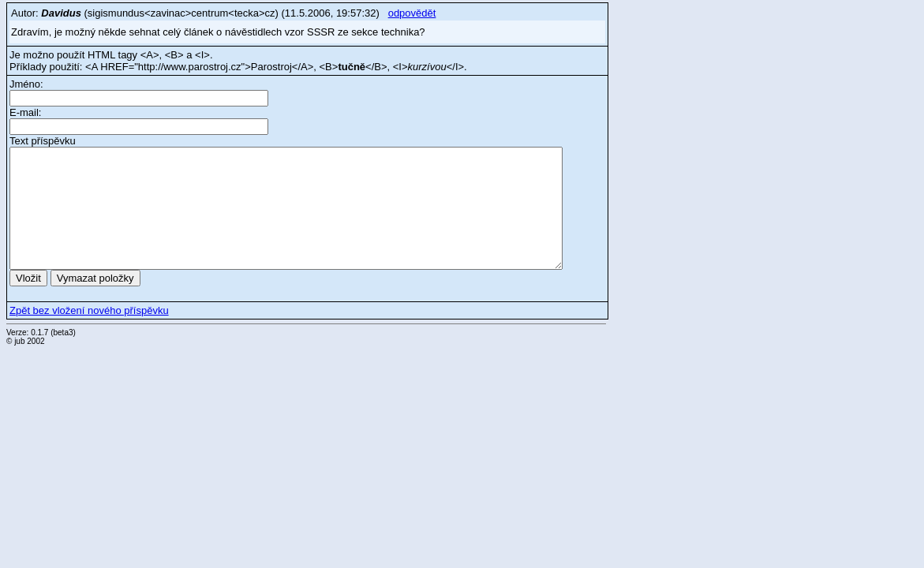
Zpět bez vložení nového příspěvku (89, 310)
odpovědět (412, 13)
